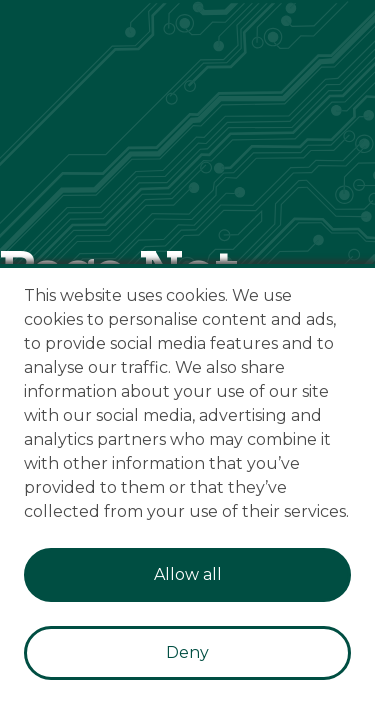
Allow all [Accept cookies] (188, 574)
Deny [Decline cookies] (187, 652)
